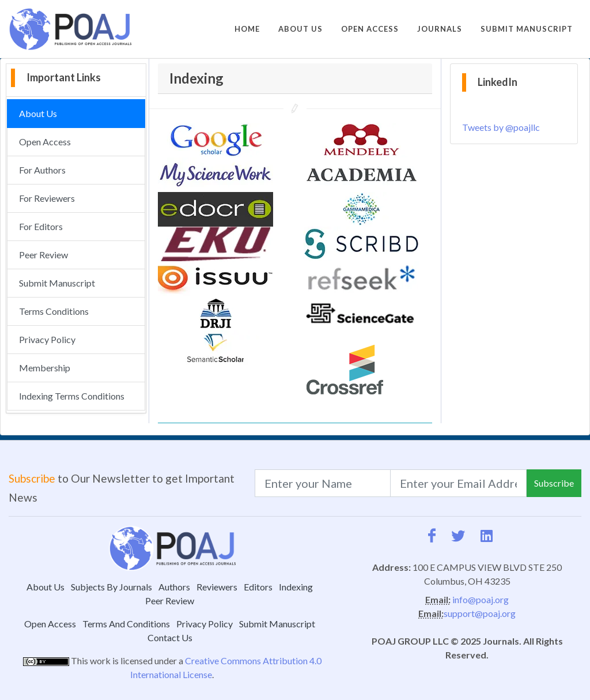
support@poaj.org (480, 613)
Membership (45, 368)
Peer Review (44, 255)
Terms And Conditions (126, 624)
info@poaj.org (481, 599)
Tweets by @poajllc (501, 127)
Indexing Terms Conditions (72, 396)
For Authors (42, 170)
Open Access (45, 142)
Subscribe (554, 483)
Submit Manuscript (57, 283)
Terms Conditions (54, 311)
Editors (258, 587)
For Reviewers (47, 198)
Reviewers (217, 587)
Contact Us (170, 637)
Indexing (296, 587)
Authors (174, 587)
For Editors (41, 226)
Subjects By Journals (111, 587)
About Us (38, 113)
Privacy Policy (47, 339)
